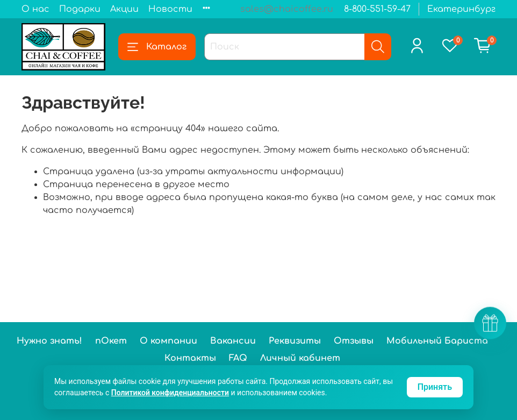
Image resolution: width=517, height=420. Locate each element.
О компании (168, 341)
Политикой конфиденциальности (170, 393)
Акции (124, 9)
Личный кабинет (300, 358)
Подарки (80, 9)
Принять (435, 387)
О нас (35, 9)
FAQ (238, 358)
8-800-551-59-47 (377, 9)
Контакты (190, 358)
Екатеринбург (461, 9)
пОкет (111, 341)
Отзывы (354, 341)
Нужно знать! (49, 341)
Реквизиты (295, 341)
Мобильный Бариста (437, 341)
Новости (170, 9)
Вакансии (233, 341)
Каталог (157, 47)
